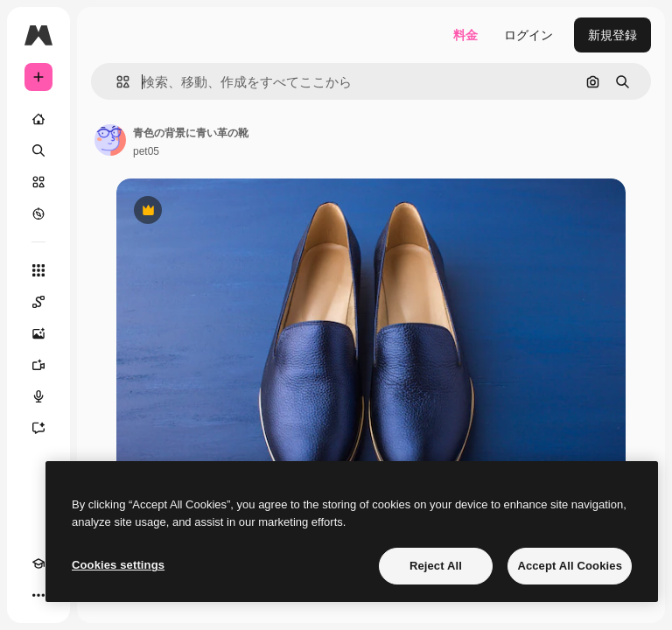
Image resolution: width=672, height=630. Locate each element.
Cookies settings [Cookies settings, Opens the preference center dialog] (118, 565)
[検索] (38, 150)
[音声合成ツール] (38, 396)
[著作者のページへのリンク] (110, 140)
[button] (116, 82)
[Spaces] (38, 302)
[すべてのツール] (38, 270)
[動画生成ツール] (38, 365)
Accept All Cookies (570, 566)
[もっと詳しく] (38, 213)
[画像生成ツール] (38, 333)
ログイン (528, 35)
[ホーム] (38, 119)
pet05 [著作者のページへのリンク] (146, 151)
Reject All (436, 566)
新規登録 (612, 35)
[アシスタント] (38, 428)
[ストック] (38, 182)
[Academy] (38, 563)
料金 (465, 35)
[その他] (38, 595)
